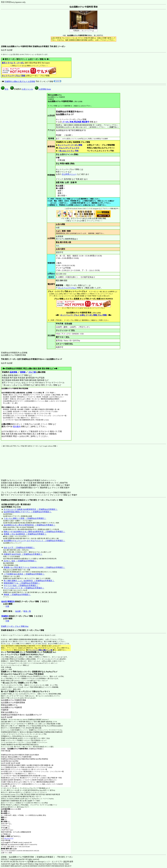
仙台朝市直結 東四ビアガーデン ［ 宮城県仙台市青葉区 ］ (28, 512)
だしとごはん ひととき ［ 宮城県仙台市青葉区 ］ (24, 588)
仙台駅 (18, 611)
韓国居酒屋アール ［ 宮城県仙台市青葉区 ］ (22, 583)
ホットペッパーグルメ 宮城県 (13, 655)
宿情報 (23, 372)
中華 (7, 606)
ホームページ (9, 838)
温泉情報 (13, 372)
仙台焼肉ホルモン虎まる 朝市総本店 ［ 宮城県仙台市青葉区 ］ (30, 525)
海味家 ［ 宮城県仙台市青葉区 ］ (17, 595)
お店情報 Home (43, 89)
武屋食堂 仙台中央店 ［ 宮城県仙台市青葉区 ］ (23, 554)
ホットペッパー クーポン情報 (70, 145)
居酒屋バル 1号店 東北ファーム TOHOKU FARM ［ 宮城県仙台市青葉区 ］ (34, 567)
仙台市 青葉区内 (8, 601)
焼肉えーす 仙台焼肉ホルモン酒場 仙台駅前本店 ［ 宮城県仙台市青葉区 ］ (34, 532)
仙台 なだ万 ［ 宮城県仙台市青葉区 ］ (19, 548)
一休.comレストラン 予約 (68, 151)
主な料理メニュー (69, 174)
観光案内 (17, 427)
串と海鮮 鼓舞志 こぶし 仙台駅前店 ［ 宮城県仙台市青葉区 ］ (29, 581)
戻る (5, 89)
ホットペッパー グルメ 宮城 (13, 76)
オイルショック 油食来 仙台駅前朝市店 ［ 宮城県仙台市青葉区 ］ (31, 509)
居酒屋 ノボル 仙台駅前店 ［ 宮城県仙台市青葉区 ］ (25, 534)
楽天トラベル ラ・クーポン (13, 63)
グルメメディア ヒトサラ (69, 148)
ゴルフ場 (32, 372)
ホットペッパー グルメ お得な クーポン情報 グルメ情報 (83, 315)
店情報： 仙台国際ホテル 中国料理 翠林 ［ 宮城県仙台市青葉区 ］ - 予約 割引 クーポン (37, 857)
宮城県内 (5, 616)
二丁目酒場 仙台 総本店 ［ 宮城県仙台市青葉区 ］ (24, 574)
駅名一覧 (27, 611)
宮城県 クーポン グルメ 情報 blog (15, 626)
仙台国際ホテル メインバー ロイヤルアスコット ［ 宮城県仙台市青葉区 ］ (34, 541)
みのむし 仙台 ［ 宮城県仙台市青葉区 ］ (20, 561)
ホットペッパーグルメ (67, 288)
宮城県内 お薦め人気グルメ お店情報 (20, 81)
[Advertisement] (15, 462)
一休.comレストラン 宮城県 (12, 683)
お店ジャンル (27, 89)
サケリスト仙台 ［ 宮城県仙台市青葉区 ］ (21, 585)
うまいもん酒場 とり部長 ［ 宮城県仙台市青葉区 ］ (25, 518)
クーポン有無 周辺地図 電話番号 (76, 122)
